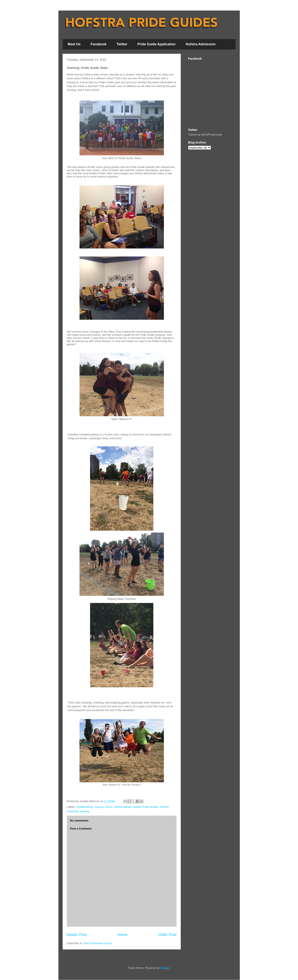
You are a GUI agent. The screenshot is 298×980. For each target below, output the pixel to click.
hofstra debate (123, 807)
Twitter (122, 44)
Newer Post (77, 935)
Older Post (167, 935)
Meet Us (74, 44)
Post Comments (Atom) (98, 943)
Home (122, 935)
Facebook (99, 44)
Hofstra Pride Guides (146, 807)
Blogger (165, 968)
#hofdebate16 (85, 807)
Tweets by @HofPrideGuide (205, 135)
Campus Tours (104, 807)
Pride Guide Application (157, 44)
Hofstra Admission (201, 44)
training (85, 811)
